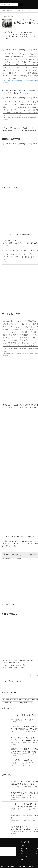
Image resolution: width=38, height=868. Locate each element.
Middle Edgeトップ (7, 11)
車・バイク (24, 857)
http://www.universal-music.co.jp (13, 559)
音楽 (19, 11)
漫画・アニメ (24, 848)
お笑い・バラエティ (26, 845)
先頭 (33, 675)
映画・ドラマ (24, 851)
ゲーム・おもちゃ (26, 860)
